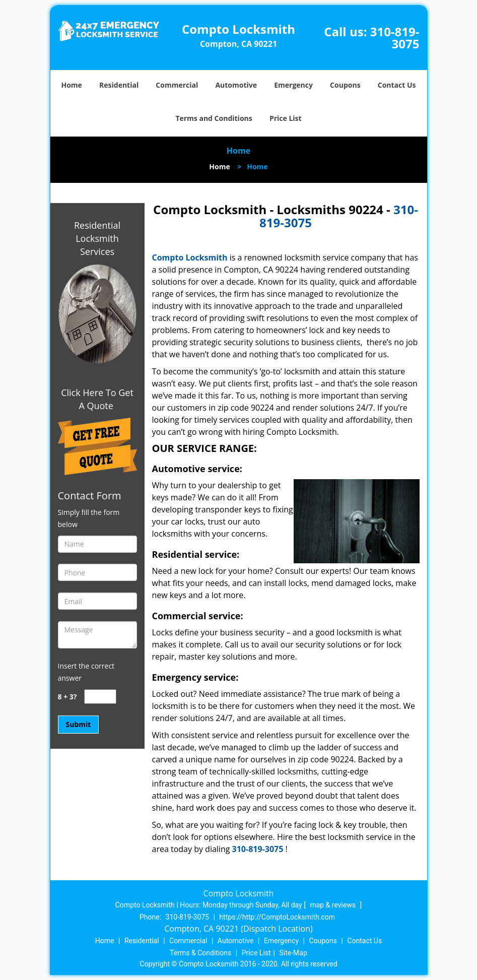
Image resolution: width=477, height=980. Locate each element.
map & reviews (333, 905)
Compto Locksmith (190, 257)
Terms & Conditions (200, 953)
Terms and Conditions (214, 118)
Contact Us (397, 85)
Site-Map (293, 953)
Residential (119, 85)
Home (71, 85)
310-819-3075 (395, 38)
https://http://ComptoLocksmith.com (277, 917)
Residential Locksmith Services (97, 238)
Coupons (345, 85)
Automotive (236, 85)
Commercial (177, 85)
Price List (286, 118)
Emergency (293, 85)
